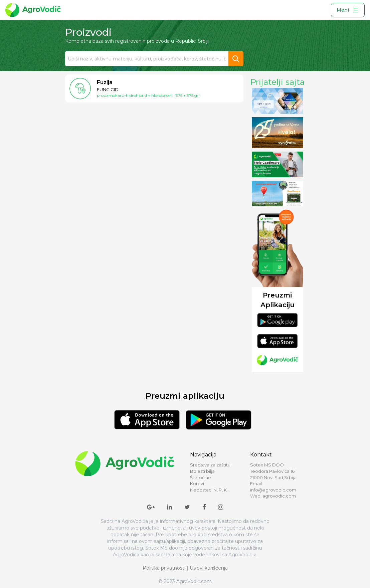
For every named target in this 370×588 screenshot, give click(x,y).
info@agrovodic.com (273, 490)
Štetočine (201, 477)
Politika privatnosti (164, 568)
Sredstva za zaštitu (210, 465)
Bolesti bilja (202, 471)
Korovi (197, 483)
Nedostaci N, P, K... (210, 490)
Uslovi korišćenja (209, 568)
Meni (348, 10)
